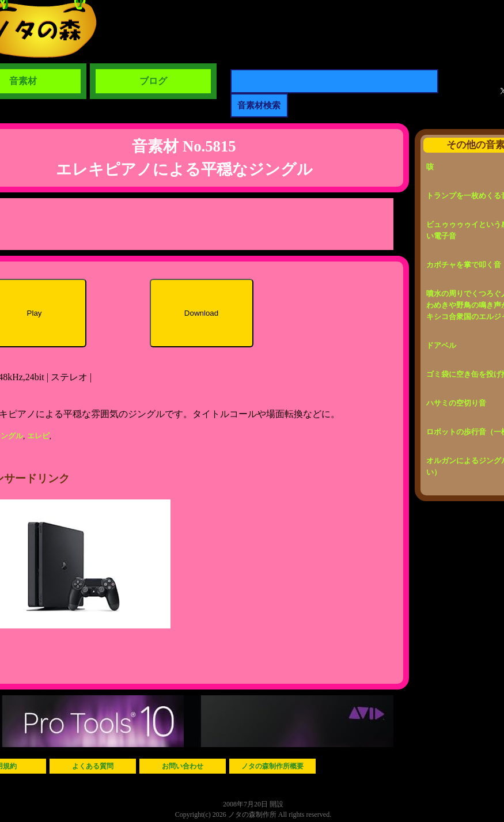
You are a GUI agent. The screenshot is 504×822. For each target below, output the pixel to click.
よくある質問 (93, 766)
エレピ (38, 436)
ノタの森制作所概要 (272, 766)
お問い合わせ (183, 766)
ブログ (153, 81)
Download (201, 313)
